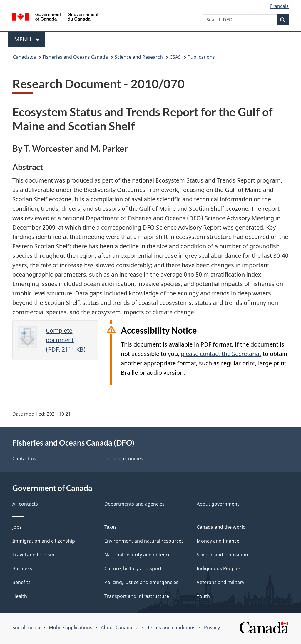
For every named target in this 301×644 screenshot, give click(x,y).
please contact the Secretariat (221, 354)
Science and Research (139, 57)
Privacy (212, 628)
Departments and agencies (134, 504)
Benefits (21, 582)
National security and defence (138, 555)
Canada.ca (24, 57)
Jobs (17, 527)
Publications (201, 57)
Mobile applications (71, 628)
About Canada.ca (120, 628)
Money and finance (218, 541)
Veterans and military (220, 582)
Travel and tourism (33, 555)
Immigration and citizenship (44, 541)
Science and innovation (222, 555)
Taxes (111, 527)
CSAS (175, 57)
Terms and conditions (171, 628)
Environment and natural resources (144, 541)
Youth (203, 596)
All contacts (25, 504)
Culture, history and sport (133, 568)
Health (20, 596)
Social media (26, 628)
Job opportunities (124, 459)
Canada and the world (221, 527)
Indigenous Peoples (219, 568)
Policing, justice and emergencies (141, 582)
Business (22, 568)
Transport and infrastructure (137, 596)
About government (218, 504)
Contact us (24, 459)
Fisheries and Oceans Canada (75, 57)
